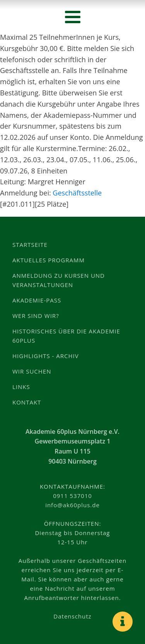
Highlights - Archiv (46, 356)
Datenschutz (72, 616)
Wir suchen (32, 371)
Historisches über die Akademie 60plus (66, 336)
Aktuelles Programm (49, 260)
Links (21, 387)
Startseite (30, 245)
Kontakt (27, 402)
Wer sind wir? (36, 316)
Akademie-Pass (37, 300)
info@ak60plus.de (72, 505)
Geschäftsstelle (77, 193)
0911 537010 (72, 496)
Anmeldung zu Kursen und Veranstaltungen (59, 280)
